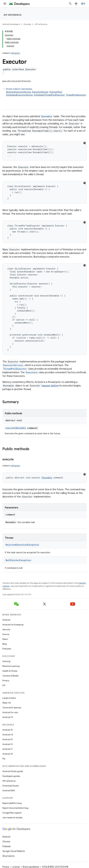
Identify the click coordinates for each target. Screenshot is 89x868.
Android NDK (9, 790)
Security (6, 629)
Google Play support (12, 813)
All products (8, 856)
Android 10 (8, 754)
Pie (4, 759)
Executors (32, 372)
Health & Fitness (10, 671)
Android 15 (8, 730)
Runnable (47, 116)
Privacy (6, 680)
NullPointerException (18, 560)
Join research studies (12, 818)
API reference (13, 15)
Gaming (6, 661)
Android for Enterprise (13, 625)
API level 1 (16, 53)
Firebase (7, 846)
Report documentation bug (15, 808)
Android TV (8, 717)
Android (6, 620)
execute (10, 428)
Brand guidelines (31, 867)
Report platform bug (12, 803)
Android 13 (8, 739)
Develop (27, 24)
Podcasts (7, 649)
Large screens (9, 698)
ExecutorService (40, 92)
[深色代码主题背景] (85, 143)
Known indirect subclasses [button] (46, 92)
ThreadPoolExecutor (76, 95)
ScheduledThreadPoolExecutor (49, 95)
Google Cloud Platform (14, 851)
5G (4, 685)
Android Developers (11, 24)
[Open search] (70, 4)
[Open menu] (5, 4)
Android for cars (10, 712)
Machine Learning (11, 666)
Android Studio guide (13, 771)
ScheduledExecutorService (19, 95)
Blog (5, 644)
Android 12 (8, 744)
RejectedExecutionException (22, 545)
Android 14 (8, 735)
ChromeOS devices (12, 708)
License (16, 867)
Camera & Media (10, 676)
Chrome (6, 842)
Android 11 (7, 749)
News (5, 639)
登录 (83, 4)
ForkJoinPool (56, 92)
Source (6, 634)
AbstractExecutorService (18, 92)
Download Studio (11, 786)
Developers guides (11, 776)
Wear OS (7, 703)
